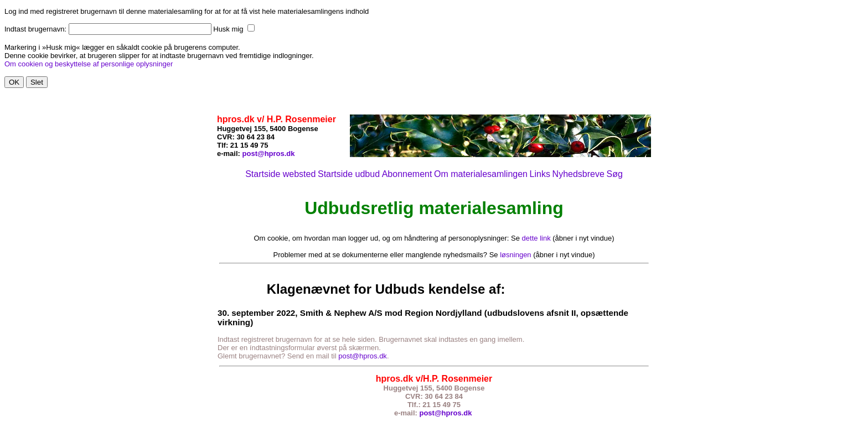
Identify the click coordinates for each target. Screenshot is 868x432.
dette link (536, 238)
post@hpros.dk (269, 153)
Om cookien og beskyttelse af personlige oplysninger (89, 64)
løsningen (515, 255)
